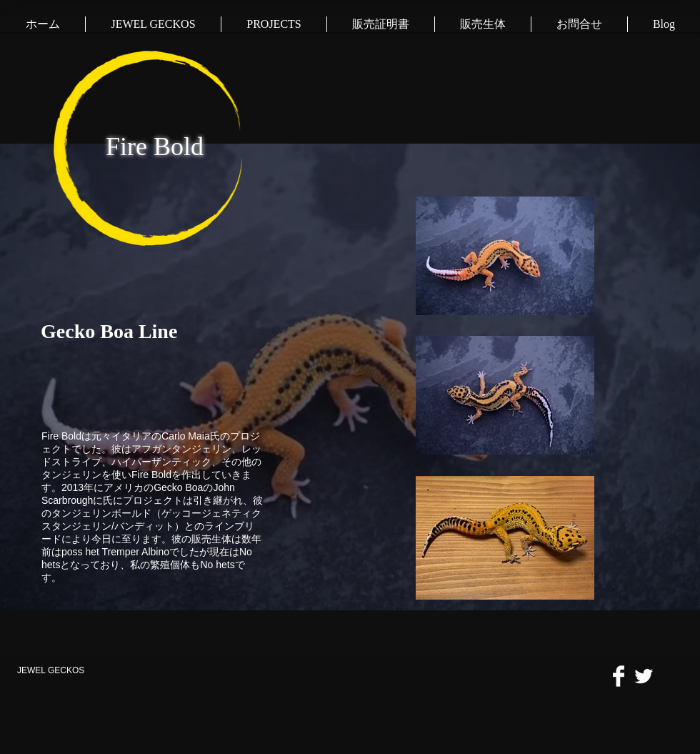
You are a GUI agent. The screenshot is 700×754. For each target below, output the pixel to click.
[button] (274, 24)
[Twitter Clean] (644, 676)
